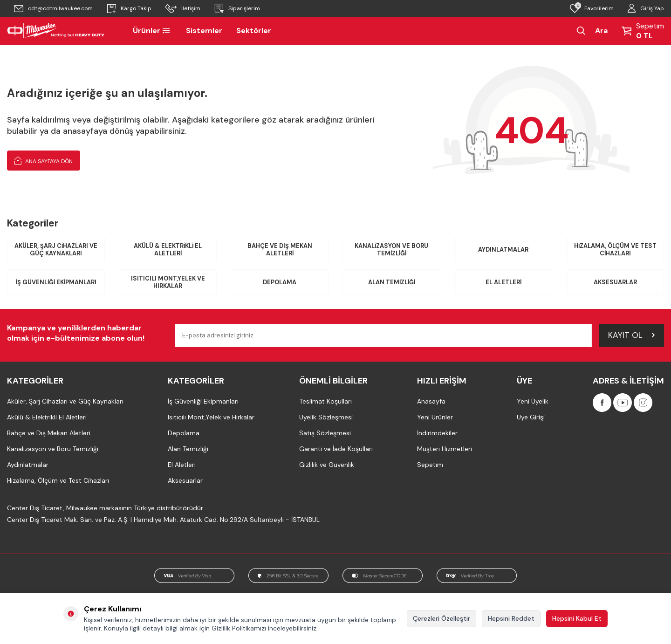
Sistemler (204, 31)
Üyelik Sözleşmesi (326, 418)
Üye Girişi (531, 418)
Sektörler (254, 31)
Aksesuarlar (615, 283)
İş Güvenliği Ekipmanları (56, 283)
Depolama (280, 283)
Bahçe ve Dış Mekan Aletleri (280, 250)
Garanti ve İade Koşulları (336, 449)
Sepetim (430, 465)
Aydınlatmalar (503, 250)
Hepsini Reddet (511, 618)
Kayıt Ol (631, 336)
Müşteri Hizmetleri (445, 449)
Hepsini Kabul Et (577, 618)
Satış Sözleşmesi (325, 433)
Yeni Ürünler (435, 418)
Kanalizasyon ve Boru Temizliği (391, 250)
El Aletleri (503, 283)
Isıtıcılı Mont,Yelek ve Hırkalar (168, 283)
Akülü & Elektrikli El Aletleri (168, 250)
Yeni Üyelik (533, 402)
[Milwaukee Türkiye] (56, 31)
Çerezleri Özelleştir (442, 618)
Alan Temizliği (391, 283)
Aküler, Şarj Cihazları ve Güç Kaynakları (56, 250)
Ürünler (152, 31)
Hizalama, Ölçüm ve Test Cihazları (615, 250)
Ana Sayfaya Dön (44, 160)
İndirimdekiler (437, 433)
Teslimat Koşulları (325, 402)
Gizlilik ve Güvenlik (327, 465)
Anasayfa (431, 402)
